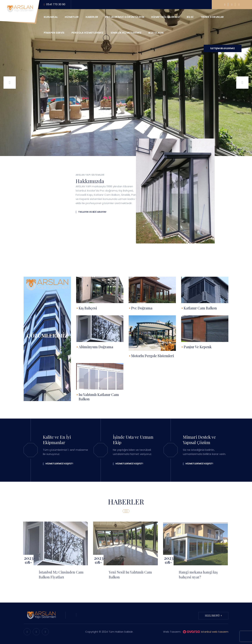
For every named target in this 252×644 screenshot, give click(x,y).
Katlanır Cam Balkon (200, 308)
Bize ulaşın (156, 33)
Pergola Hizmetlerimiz (88, 33)
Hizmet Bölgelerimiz (165, 17)
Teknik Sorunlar (212, 17)
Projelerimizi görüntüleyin (125, 17)
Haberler (92, 17)
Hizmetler (72, 17)
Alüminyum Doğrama (96, 347)
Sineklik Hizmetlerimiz (126, 33)
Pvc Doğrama (142, 308)
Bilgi (190, 17)
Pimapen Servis (54, 33)
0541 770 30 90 (55, 5)
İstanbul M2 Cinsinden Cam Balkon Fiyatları (58, 574)
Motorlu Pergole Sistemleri (153, 356)
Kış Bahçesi (88, 308)
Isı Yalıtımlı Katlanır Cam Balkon (99, 397)
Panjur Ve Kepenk (198, 347)
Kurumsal (51, 17)
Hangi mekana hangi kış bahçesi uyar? (195, 574)
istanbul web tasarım (206, 632)
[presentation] (10, 83)
